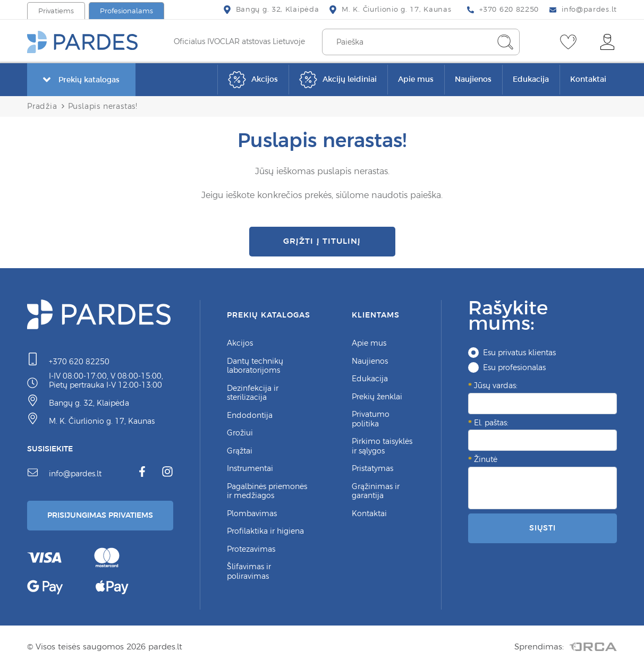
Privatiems (56, 11)
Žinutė (486, 459)
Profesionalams (126, 11)
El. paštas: (491, 423)
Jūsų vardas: (496, 386)
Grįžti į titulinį (322, 241)
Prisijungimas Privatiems (100, 515)
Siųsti (543, 528)
